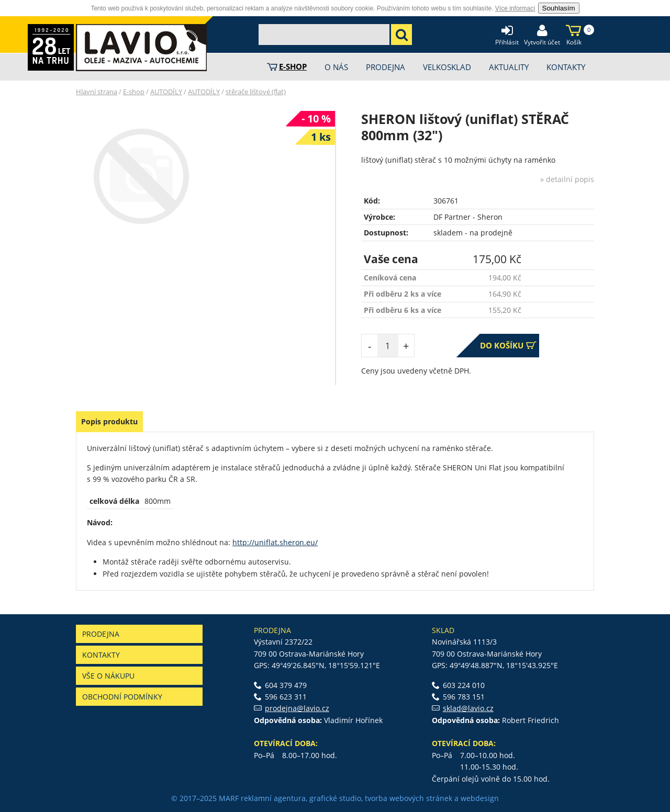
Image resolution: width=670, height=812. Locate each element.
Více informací (515, 8)
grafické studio (335, 798)
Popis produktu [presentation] (109, 421)
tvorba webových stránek (409, 798)
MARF (229, 798)
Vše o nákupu (108, 676)
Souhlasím (559, 8)
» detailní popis (567, 179)
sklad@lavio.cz (468, 708)
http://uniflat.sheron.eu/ (275, 542)
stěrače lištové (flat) (256, 92)
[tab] (109, 422)
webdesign (480, 798)
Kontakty (101, 655)
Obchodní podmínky (122, 697)
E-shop (134, 92)
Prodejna (101, 634)
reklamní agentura (273, 798)
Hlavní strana (97, 92)
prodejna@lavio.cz (297, 708)
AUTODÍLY (166, 92)
